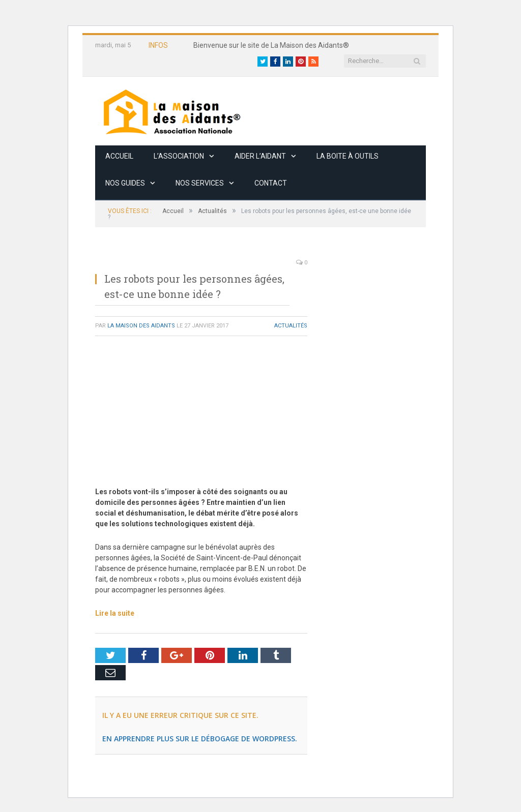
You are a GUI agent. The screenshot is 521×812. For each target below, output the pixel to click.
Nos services (200, 183)
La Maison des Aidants (141, 326)
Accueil (119, 156)
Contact (271, 183)
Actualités (291, 326)
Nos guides (125, 183)
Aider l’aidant (260, 156)
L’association (179, 156)
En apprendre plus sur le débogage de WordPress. (200, 739)
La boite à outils (348, 156)
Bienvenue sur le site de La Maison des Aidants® (271, 45)
